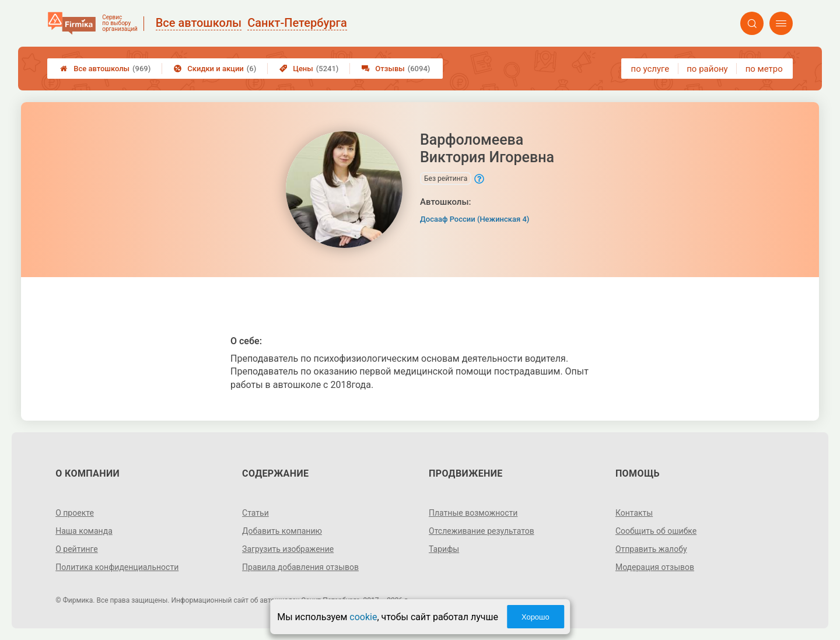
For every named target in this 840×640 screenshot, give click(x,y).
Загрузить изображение (288, 549)
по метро (764, 69)
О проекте (75, 513)
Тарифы (444, 549)
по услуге (650, 69)
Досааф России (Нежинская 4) (475, 219)
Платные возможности (473, 513)
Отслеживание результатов (482, 531)
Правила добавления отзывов (300, 567)
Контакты (634, 513)
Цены (309, 69)
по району (707, 69)
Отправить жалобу (651, 549)
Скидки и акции (215, 69)
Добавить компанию (282, 531)
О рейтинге (77, 549)
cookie (363, 617)
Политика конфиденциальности (117, 567)
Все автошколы (105, 69)
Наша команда (84, 531)
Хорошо (535, 617)
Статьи (256, 513)
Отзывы (396, 69)
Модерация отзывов (655, 567)
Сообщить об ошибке (656, 531)
